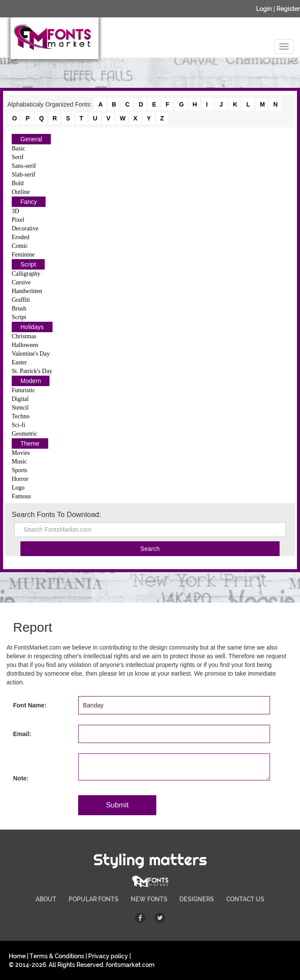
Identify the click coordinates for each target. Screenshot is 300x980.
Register (288, 9)
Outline (21, 192)
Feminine (23, 255)
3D (15, 211)
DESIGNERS (197, 899)
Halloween (25, 345)
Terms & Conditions (57, 956)
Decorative (25, 228)
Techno (21, 416)
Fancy (29, 202)
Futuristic (23, 390)
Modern (31, 381)
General (31, 139)
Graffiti (21, 300)
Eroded (20, 237)
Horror (20, 479)
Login (264, 9)
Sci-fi (18, 425)
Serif (18, 157)
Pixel (18, 220)
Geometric (25, 434)
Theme (30, 443)
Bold (18, 183)
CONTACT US (245, 899)
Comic (20, 246)
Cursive (21, 282)
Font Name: (30, 705)
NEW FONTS (149, 899)
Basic (18, 148)
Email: (22, 734)
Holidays (32, 327)
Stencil (20, 408)
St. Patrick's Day (32, 371)
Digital (20, 399)
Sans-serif (24, 166)
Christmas (24, 336)
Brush (19, 308)
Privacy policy (108, 956)
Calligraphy (26, 274)
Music (19, 462)
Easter (19, 362)
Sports (20, 470)
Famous (21, 496)
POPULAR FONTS (94, 899)
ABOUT (46, 899)
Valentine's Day (31, 354)
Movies (21, 453)
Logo (18, 488)
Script (28, 264)
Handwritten (27, 291)
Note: (21, 778)
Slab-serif (23, 175)
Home (17, 956)
